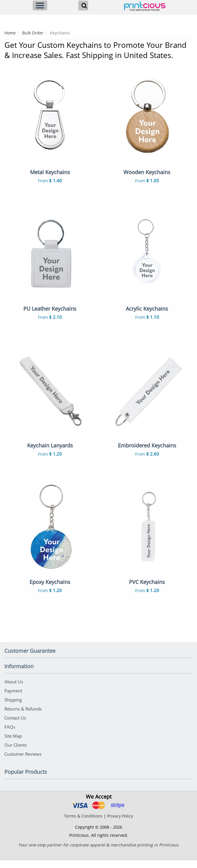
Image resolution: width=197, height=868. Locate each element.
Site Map (13, 743)
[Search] (83, 6)
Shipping (13, 707)
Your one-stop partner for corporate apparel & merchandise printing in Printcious (98, 852)
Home (10, 33)
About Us (14, 689)
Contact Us (15, 725)
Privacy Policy (120, 824)
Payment (13, 698)
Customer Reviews (23, 762)
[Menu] (40, 6)
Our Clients (16, 752)
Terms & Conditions (83, 824)
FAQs (10, 734)
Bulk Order (33, 33)
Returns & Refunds (23, 716)
